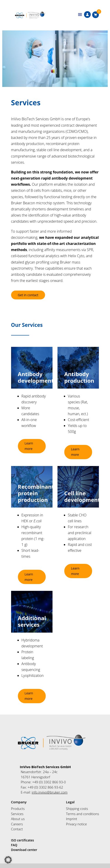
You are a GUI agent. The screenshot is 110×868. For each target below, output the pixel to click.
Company (19, 802)
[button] (8, 860)
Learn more (29, 446)
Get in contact (28, 295)
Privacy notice (77, 824)
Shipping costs (77, 809)
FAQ (14, 845)
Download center (24, 850)
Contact (17, 829)
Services (17, 814)
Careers (17, 824)
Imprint (72, 819)
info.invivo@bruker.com (50, 792)
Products (18, 809)
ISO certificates (23, 840)
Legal (70, 802)
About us (18, 819)
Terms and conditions (83, 814)
